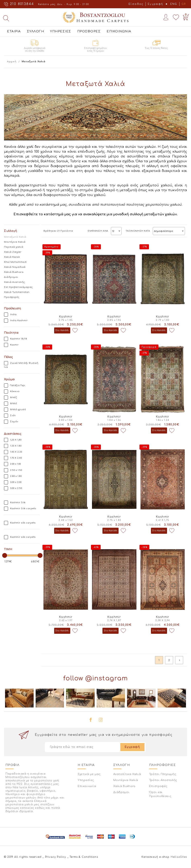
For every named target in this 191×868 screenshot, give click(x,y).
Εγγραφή (155, 4)
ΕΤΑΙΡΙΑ (14, 31)
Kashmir (66, 317)
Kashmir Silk (18, 502)
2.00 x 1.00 (15, 464)
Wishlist (176, 17)
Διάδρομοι (11, 277)
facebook (91, 720)
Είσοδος (136, 4)
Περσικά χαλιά (14, 247)
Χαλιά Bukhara (14, 272)
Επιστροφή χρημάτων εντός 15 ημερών (95, 50)
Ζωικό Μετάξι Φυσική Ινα (21, 365)
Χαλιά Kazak (12, 257)
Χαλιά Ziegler (13, 252)
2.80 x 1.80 (16, 476)
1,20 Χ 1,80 (16, 440)
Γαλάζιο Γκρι (18, 385)
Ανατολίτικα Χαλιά (127, 774)
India (13, 314)
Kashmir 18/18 (19, 339)
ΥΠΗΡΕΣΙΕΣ (61, 31)
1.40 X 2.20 (16, 452)
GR (184, 4)
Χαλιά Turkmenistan (17, 292)
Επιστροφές (158, 786)
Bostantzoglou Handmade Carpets (96, 17)
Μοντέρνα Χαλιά (15, 242)
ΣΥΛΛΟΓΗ (36, 31)
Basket (185, 16)
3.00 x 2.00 (16, 482)
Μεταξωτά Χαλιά (15, 237)
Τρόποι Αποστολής (163, 780)
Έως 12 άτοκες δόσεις (156, 48)
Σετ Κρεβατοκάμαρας (18, 287)
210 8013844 (22, 4)
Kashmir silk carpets (23, 523)
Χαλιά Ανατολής (14, 282)
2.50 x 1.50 (16, 470)
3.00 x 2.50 (16, 488)
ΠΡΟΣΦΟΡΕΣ (89, 31)
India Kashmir (19, 321)
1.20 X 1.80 (16, 446)
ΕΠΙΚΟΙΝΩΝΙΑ (119, 31)
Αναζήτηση (6, 18)
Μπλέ (13, 403)
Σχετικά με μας (89, 774)
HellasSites (179, 857)
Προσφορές (12, 297)
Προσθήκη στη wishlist (75, 330)
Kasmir (14, 345)
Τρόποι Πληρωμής (163, 774)
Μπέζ (13, 397)
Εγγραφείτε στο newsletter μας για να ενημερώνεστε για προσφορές (104, 735)
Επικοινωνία (87, 786)
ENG (174, 4)
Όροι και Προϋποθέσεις (160, 794)
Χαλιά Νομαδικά (15, 267)
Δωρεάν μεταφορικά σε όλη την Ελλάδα (35, 50)
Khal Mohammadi (15, 262)
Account (166, 17)
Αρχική (12, 62)
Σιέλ (13, 416)
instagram (101, 720)
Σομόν (14, 422)
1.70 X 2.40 (16, 458)
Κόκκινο (15, 391)
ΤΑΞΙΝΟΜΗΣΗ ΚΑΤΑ (138, 231)
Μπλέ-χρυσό (18, 409)
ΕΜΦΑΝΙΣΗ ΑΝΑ (98, 231)
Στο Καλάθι (62, 330)
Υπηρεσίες (86, 780)
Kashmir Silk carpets (23, 509)
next (179, 660)
